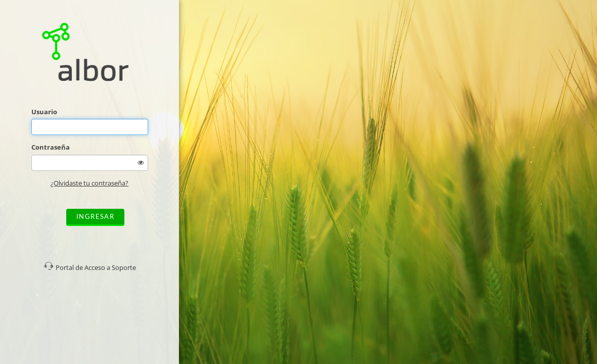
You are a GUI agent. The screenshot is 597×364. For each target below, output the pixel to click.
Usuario (44, 112)
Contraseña (51, 147)
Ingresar (95, 216)
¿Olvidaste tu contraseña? (89, 183)
